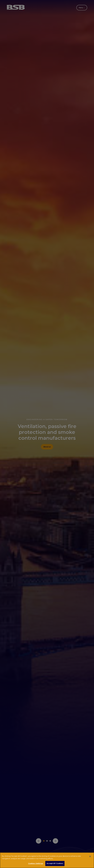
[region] (47, 860)
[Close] (90, 856)
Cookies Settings (36, 863)
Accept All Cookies (55, 863)
